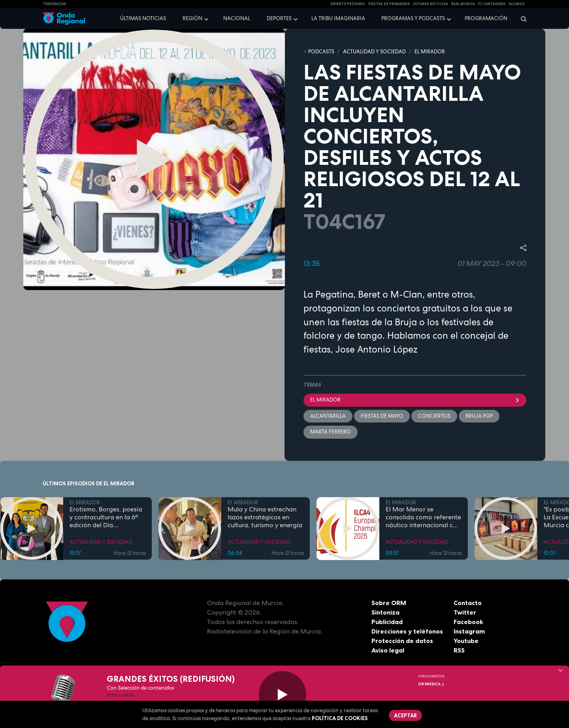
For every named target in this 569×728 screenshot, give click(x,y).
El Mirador (415, 400)
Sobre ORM (389, 603)
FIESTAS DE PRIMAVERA (389, 4)
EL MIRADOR (430, 52)
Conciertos (434, 416)
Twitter (465, 612)
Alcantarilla (328, 416)
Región (192, 18)
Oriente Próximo (348, 4)
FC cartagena (492, 4)
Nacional (237, 18)
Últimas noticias (143, 18)
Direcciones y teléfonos (407, 631)
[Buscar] (521, 19)
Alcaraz (517, 4)
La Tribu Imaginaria (338, 18)
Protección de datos (402, 641)
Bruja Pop (479, 416)
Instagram (469, 631)
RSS (459, 650)
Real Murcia (463, 4)
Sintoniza (385, 612)
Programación (486, 18)
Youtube (466, 641)
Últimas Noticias (431, 4)
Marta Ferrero (331, 432)
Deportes (279, 18)
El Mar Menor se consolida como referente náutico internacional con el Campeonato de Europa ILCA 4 (423, 518)
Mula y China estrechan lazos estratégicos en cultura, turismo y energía (265, 518)
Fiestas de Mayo (382, 416)
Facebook (468, 622)
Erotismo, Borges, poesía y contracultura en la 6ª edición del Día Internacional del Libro (106, 518)
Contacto (468, 603)
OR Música (431, 684)
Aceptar (405, 715)
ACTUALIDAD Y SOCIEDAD (374, 52)
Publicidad (387, 622)
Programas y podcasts (413, 18)
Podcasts (321, 52)
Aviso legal (388, 650)
